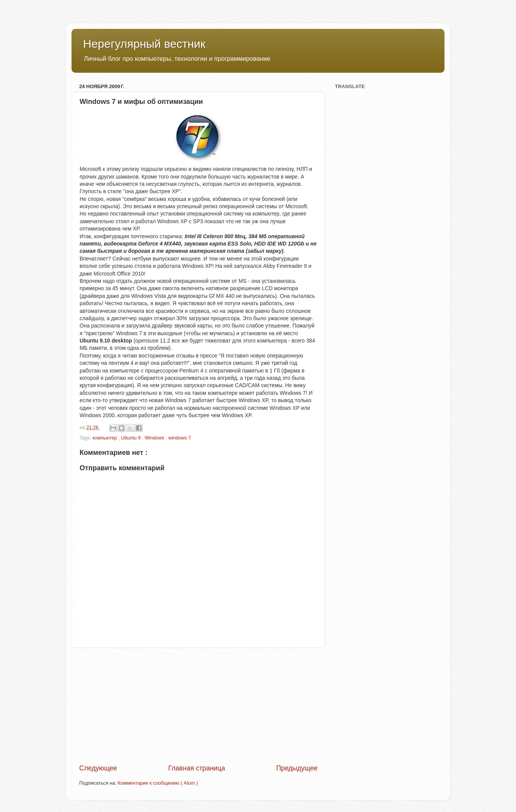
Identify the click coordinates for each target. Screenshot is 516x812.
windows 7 (180, 438)
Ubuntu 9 (132, 438)
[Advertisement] (198, 706)
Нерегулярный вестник (144, 44)
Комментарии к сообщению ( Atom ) (158, 783)
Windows (155, 438)
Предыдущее (297, 768)
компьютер (106, 438)
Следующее (98, 768)
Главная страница (196, 768)
